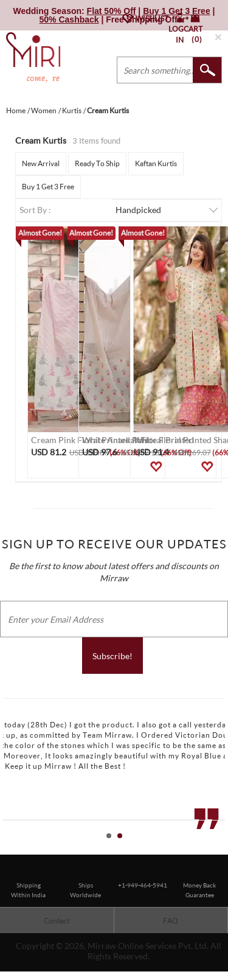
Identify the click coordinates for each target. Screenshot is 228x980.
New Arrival (41, 163)
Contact (57, 921)
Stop (222, 849)
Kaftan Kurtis (156, 163)
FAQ (171, 921)
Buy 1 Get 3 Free (48, 187)
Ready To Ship (97, 163)
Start (213, 849)
